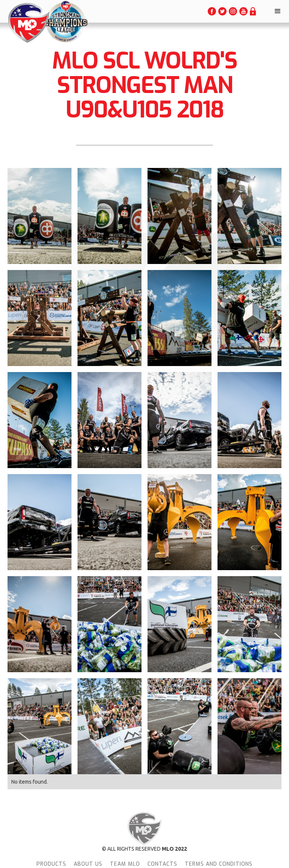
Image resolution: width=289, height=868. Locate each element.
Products (51, 864)
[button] (278, 11)
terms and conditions (219, 864)
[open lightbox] (40, 215)
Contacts (162, 864)
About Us (88, 864)
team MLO (125, 864)
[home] (28, 23)
